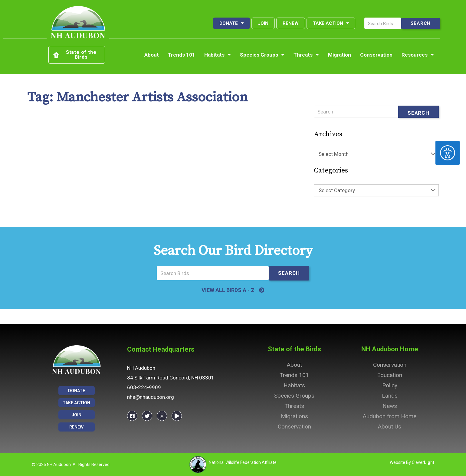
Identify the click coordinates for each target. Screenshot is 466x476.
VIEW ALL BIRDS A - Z (228, 290)
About (152, 55)
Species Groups (262, 55)
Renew (291, 23)
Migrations (294, 416)
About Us (390, 427)
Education (390, 375)
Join (263, 23)
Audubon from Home (390, 416)
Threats (306, 55)
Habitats (218, 55)
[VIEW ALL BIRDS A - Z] (262, 290)
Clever (423, 462)
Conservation (376, 55)
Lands (390, 396)
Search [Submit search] (418, 113)
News (390, 406)
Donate (231, 23)
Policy (390, 385)
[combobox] (376, 154)
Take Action (331, 23)
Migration (340, 55)
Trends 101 (182, 55)
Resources (418, 55)
